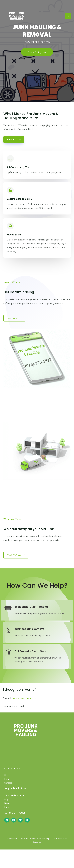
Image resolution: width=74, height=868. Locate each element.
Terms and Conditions (15, 795)
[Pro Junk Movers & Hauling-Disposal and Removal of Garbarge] (16, 16)
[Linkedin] (27, 820)
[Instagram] (14, 820)
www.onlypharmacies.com (25, 698)
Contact (8, 783)
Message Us (14, 235)
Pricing (7, 779)
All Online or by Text (19, 167)
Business (8, 803)
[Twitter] (20, 820)
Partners (8, 807)
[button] (14, 140)
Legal (7, 799)
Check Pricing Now (37, 52)
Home (7, 775)
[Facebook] (7, 820)
